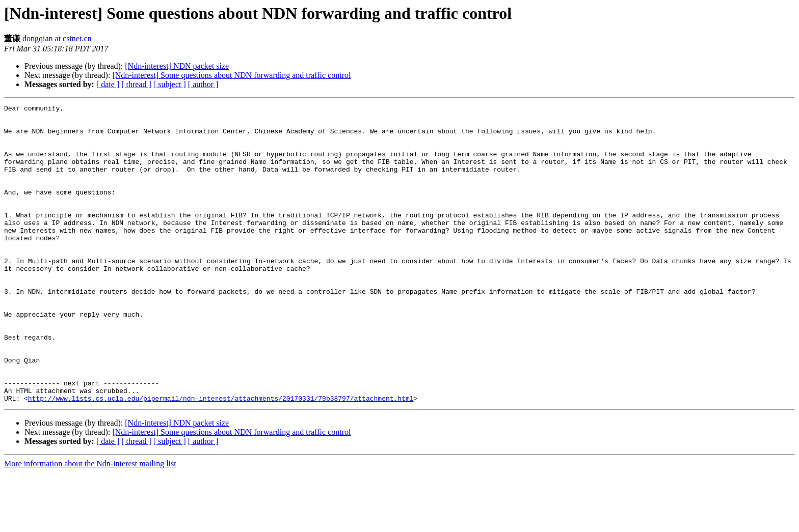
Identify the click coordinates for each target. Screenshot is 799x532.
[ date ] (108, 84)
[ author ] (203, 84)
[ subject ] (170, 84)
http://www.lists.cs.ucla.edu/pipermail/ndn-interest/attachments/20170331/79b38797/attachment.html (221, 458)
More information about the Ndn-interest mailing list (90, 523)
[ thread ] (136, 84)
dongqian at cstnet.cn (57, 38)
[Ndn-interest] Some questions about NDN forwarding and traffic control (231, 75)
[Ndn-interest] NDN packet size (177, 66)
